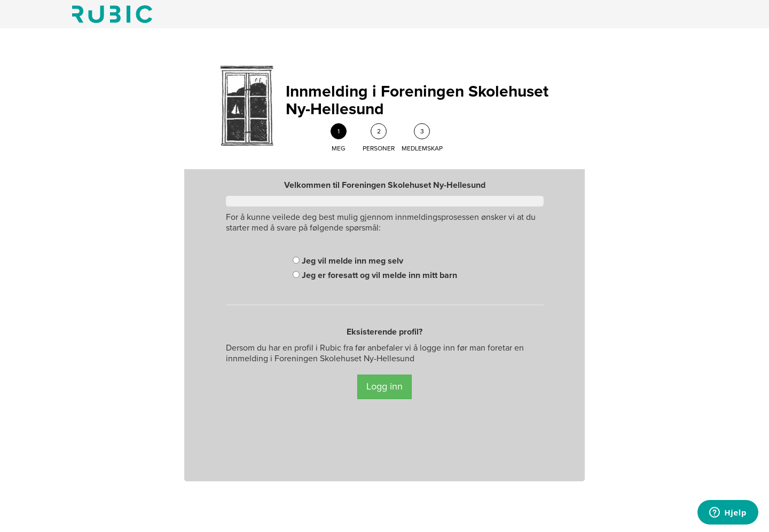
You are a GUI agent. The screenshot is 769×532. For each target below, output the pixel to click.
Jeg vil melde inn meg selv (348, 261)
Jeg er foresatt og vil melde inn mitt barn (375, 275)
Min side (112, 14)
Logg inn (384, 386)
